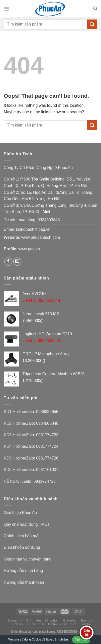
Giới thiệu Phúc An (20, 513)
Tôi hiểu (81, 640)
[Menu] (7, 9)
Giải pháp (70, 620)
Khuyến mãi (35, 624)
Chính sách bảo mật (22, 536)
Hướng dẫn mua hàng (23, 571)
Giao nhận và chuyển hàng (28, 559)
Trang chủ (15, 620)
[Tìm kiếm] (95, 9)
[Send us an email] (17, 262)
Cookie (36, 639)
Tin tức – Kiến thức (62, 624)
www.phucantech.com (41, 237)
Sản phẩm (52, 620)
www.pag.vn (29, 249)
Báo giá (87, 620)
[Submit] (92, 24)
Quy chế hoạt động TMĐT (27, 524)
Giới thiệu (34, 620)
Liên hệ (85, 624)
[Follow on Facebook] (8, 262)
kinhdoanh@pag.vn (33, 229)
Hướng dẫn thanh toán (24, 582)
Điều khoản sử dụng (22, 547)
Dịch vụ (17, 624)
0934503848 (49, 220)
